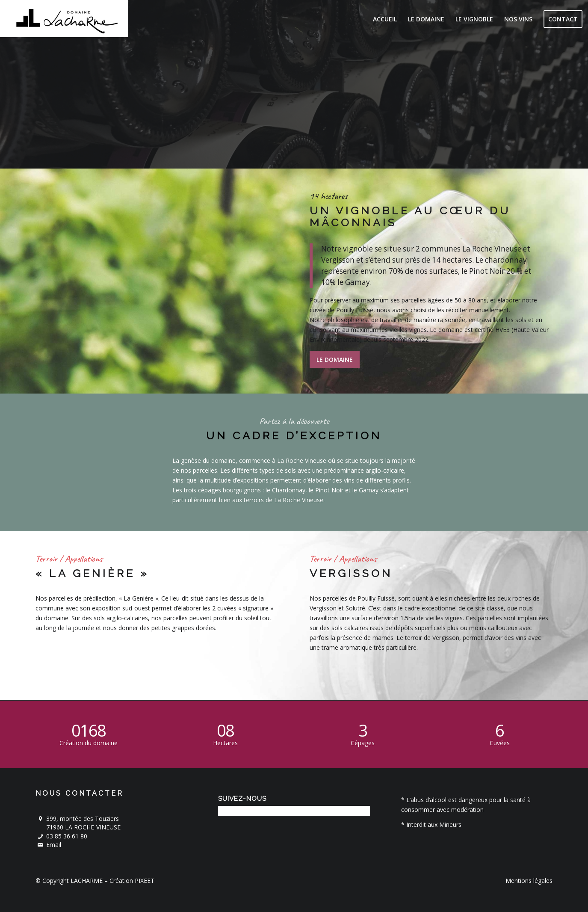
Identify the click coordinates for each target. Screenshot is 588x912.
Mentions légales (529, 881)
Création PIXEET (132, 881)
